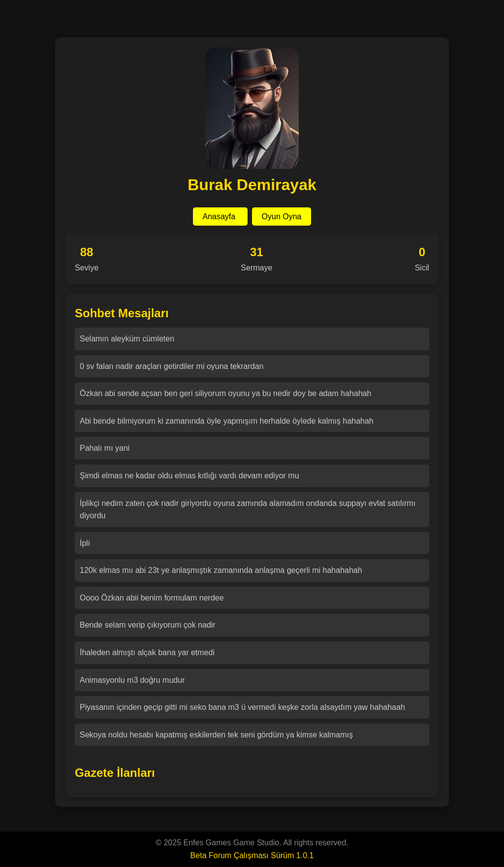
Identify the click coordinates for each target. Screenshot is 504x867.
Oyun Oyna (282, 217)
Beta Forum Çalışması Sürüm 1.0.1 (252, 855)
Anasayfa (220, 217)
